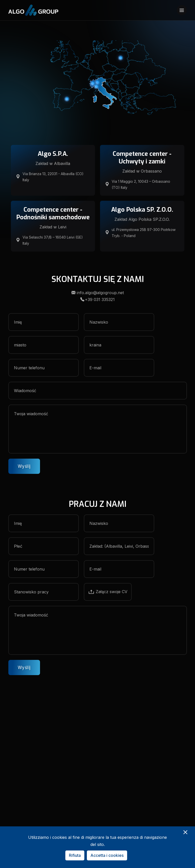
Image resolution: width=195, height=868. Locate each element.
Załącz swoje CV (108, 592)
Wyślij (24, 466)
